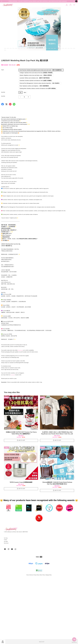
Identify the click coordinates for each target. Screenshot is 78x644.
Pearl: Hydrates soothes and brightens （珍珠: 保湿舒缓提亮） (35, 86)
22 (63, 48)
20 (58, 48)
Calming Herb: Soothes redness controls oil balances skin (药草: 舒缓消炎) (38, 88)
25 (71, 48)
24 (69, 48)
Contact (5, 540)
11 (33, 48)
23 (66, 48)
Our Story (6, 538)
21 (60, 48)
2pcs (25, 92)
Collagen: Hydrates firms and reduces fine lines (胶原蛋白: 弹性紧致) (36, 73)
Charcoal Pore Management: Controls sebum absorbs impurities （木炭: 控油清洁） (40, 83)
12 (35, 48)
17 (49, 48)
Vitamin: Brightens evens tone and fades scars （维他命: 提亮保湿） (36, 75)
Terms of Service (30, 575)
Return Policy (42, 575)
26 (74, 48)
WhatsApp (20, 350)
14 (41, 48)
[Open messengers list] (74, 639)
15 (44, 48)
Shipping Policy (49, 575)
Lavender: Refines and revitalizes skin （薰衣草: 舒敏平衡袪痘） (35, 78)
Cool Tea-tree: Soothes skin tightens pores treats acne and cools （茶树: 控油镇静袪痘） (41, 70)
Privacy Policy (36, 575)
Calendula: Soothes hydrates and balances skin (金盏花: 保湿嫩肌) (36, 81)
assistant (13, 375)
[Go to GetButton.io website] (74, 642)
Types (3, 70)
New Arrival (6, 543)
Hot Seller (6, 541)
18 (52, 48)
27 (5, 50)
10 (30, 48)
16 (46, 48)
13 (38, 48)
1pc (21, 92)
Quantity (3, 92)
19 (55, 48)
